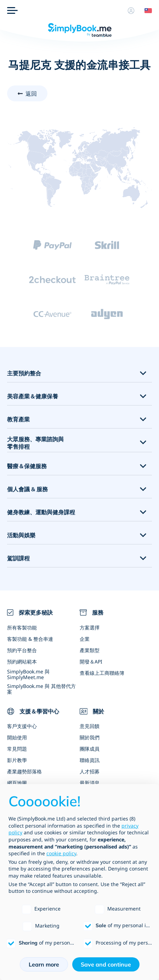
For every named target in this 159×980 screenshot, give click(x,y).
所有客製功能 (22, 628)
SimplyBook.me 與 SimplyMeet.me (28, 674)
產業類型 (90, 650)
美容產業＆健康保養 (33, 396)
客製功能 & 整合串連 (30, 639)
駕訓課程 (18, 558)
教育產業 (18, 419)
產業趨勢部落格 (24, 771)
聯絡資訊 (90, 760)
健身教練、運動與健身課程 (41, 512)
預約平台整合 (22, 650)
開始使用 (17, 737)
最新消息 (90, 783)
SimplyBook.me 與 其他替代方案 (41, 689)
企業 (85, 639)
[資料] (131, 11)
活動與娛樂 (21, 535)
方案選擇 (90, 628)
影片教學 (17, 760)
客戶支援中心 (22, 726)
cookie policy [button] (61, 853)
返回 (31, 94)
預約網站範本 (22, 662)
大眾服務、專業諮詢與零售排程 (35, 443)
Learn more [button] (44, 964)
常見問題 (17, 749)
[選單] (12, 11)
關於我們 (90, 737)
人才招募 (90, 771)
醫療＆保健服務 (27, 466)
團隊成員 (90, 749)
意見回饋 (90, 726)
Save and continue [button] (106, 964)
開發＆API (91, 662)
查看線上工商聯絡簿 (102, 673)
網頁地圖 (17, 783)
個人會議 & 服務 (27, 489)
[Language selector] (146, 11)
